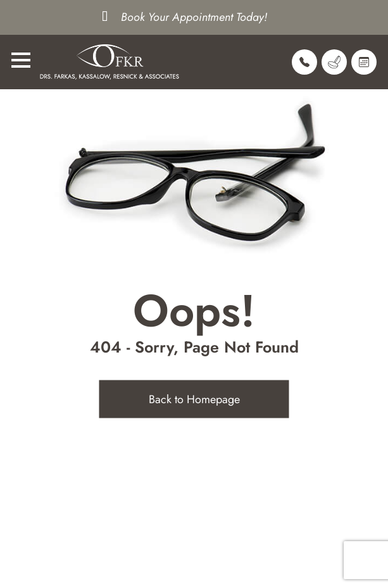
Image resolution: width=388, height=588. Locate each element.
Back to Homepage (194, 399)
